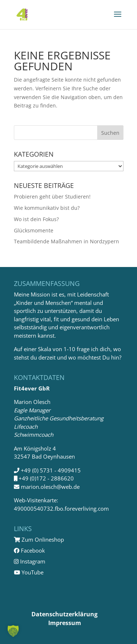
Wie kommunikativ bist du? (47, 208)
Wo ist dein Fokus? (36, 219)
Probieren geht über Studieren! (52, 197)
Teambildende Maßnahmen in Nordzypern (66, 241)
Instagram (30, 561)
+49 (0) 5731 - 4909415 (51, 470)
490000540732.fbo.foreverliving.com (61, 508)
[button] (13, 631)
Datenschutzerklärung (64, 614)
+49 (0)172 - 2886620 (46, 478)
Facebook (29, 550)
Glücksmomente (34, 230)
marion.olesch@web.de (50, 487)
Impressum (65, 623)
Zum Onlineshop (39, 539)
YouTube (29, 572)
